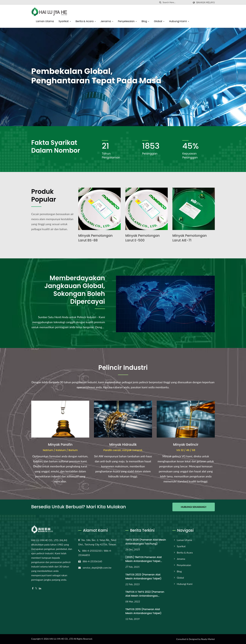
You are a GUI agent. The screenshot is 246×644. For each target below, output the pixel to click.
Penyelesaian (127, 21)
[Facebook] (33, 588)
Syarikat (65, 21)
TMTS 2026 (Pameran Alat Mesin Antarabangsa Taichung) (146, 542)
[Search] (176, 2)
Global (159, 21)
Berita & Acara (86, 21)
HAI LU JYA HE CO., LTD (61, 639)
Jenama (107, 21)
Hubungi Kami (179, 21)
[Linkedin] (40, 588)
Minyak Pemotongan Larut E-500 (143, 238)
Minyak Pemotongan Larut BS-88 (95, 238)
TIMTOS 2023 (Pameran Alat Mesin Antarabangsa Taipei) (143, 577)
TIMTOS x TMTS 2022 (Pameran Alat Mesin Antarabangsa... (145, 594)
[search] (160, 2)
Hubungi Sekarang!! (194, 507)
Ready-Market (208, 639)
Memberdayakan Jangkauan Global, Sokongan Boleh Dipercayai (75, 290)
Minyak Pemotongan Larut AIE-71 (190, 238)
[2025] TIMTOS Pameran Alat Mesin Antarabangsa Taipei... (144, 559)
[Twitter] (36, 588)
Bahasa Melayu (206, 3)
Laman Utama (45, 21)
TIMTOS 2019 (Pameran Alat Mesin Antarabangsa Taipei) (143, 611)
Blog (145, 21)
